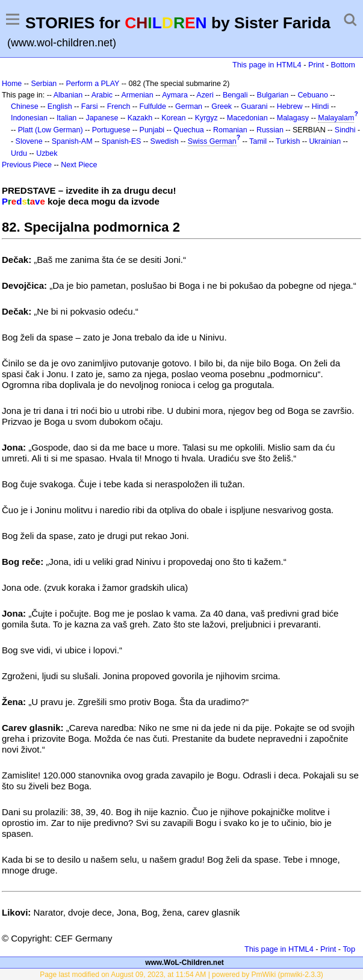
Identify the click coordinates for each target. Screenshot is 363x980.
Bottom (343, 65)
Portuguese (111, 130)
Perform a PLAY (92, 84)
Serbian (44, 84)
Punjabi (152, 130)
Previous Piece (27, 165)
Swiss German (212, 141)
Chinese (25, 106)
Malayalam (336, 118)
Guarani (254, 106)
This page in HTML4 (267, 65)
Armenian (137, 95)
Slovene (29, 141)
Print (316, 65)
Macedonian (247, 118)
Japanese (102, 118)
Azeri (205, 95)
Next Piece (79, 165)
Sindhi (345, 130)
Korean (173, 118)
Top (349, 949)
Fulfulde (153, 106)
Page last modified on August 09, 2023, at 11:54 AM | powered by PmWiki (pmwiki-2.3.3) (181, 975)
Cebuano (313, 95)
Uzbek (47, 153)
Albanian (68, 95)
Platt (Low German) (51, 130)
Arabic (102, 95)
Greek (222, 106)
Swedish (165, 141)
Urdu (19, 153)
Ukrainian (325, 141)
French (119, 106)
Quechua (188, 130)
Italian (67, 118)
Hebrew (290, 106)
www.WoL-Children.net (185, 963)
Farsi (90, 106)
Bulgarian (273, 95)
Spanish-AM (72, 141)
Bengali (235, 95)
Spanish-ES (122, 141)
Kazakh (140, 118)
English (60, 106)
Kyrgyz (206, 118)
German (189, 106)
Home (12, 84)
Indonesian (29, 118)
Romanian (230, 130)
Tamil (258, 141)
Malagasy (293, 118)
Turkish (288, 141)
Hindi (320, 106)
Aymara (175, 95)
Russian (270, 130)
